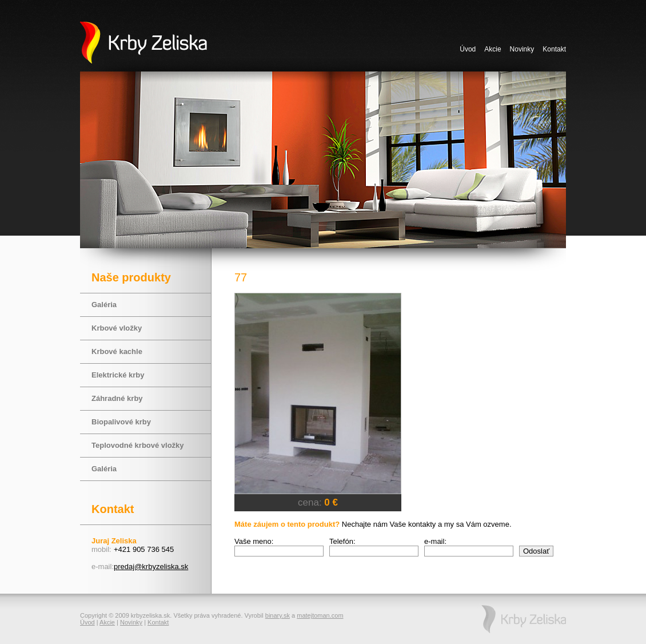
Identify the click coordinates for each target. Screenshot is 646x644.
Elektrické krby (118, 375)
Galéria (104, 305)
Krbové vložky (117, 328)
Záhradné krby (117, 398)
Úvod (468, 49)
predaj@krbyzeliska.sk (151, 567)
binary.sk (278, 615)
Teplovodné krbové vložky (138, 445)
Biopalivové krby (121, 422)
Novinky (522, 49)
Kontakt (554, 49)
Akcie (493, 49)
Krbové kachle (117, 351)
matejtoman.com (320, 615)
